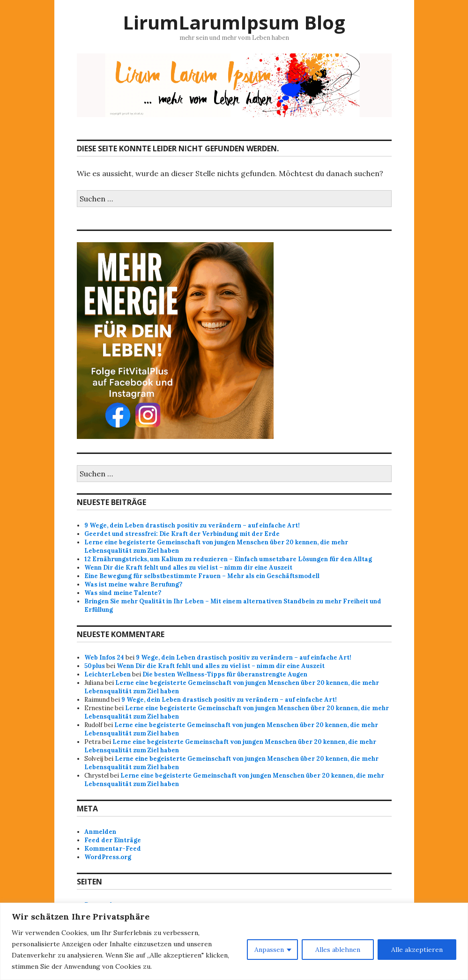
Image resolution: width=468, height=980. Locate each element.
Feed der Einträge (113, 840)
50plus (95, 666)
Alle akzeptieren (417, 950)
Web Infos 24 (104, 657)
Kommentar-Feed (113, 849)
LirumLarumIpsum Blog (234, 22)
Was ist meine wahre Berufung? (133, 584)
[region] (234, 941)
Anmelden (100, 832)
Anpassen (269, 950)
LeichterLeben (108, 674)
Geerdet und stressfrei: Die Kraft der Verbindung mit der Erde (182, 534)
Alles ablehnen (338, 950)
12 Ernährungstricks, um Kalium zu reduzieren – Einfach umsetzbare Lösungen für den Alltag (228, 559)
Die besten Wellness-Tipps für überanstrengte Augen (225, 674)
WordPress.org (108, 857)
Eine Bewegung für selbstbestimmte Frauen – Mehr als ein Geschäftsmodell (202, 576)
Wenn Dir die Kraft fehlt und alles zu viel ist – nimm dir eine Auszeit (188, 568)
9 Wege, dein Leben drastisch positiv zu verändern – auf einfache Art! (192, 525)
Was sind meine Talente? (123, 593)
